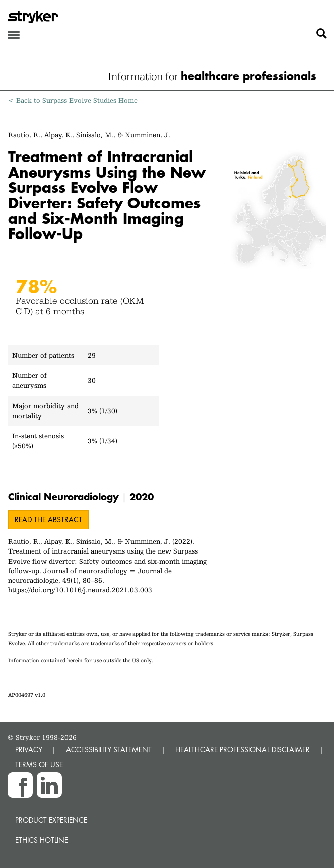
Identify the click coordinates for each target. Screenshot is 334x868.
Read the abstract (48, 520)
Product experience (51, 820)
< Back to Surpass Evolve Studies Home (73, 100)
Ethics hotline (42, 840)
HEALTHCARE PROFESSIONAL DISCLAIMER (243, 749)
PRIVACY (29, 749)
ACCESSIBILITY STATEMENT (109, 749)
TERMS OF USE (39, 765)
